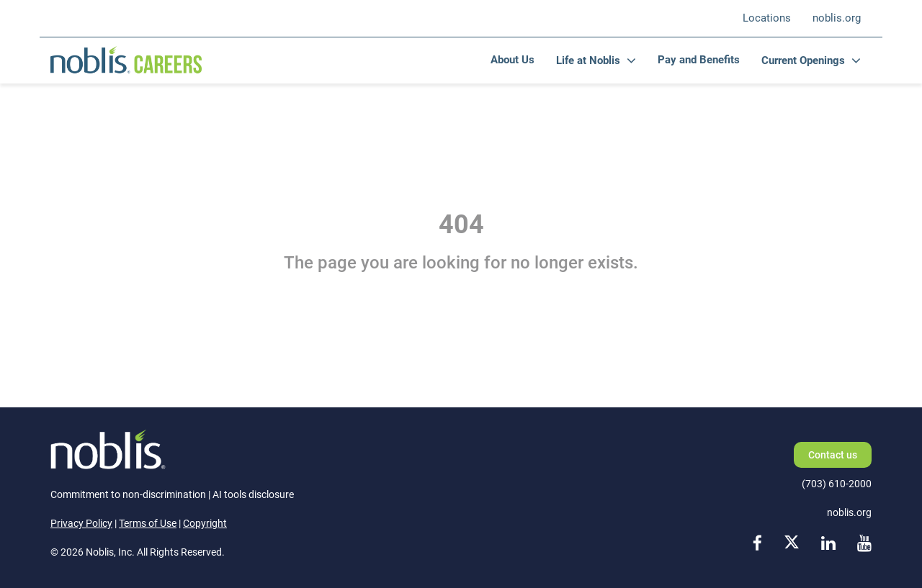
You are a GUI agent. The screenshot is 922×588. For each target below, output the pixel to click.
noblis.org (837, 18)
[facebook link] (757, 544)
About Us (513, 60)
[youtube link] (864, 544)
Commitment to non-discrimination (128, 494)
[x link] (792, 544)
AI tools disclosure (253, 494)
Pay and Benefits (699, 60)
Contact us (833, 455)
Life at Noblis (588, 60)
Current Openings (803, 60)
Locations (767, 18)
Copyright (205, 523)
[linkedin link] (828, 544)
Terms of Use (148, 523)
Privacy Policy (81, 523)
